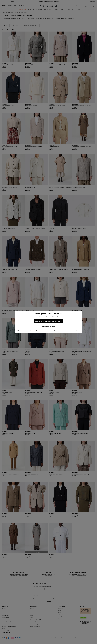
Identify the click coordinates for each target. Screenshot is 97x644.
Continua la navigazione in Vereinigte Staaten (49, 321)
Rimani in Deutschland (48, 326)
